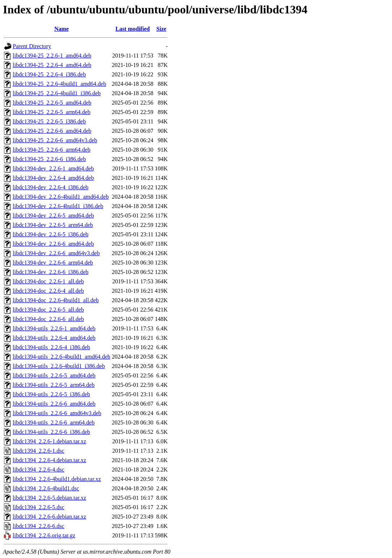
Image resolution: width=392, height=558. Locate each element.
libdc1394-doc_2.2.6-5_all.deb (48, 310)
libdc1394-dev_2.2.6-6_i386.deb (50, 272)
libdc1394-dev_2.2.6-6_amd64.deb (53, 244)
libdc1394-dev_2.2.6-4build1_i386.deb (58, 206)
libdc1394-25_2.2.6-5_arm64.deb (52, 112)
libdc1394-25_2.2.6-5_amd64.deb (52, 103)
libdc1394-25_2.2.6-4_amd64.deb (52, 65)
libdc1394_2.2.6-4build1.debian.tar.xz (57, 479)
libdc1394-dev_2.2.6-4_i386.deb (50, 187)
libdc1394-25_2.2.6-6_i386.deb (49, 159)
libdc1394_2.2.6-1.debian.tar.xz (49, 441)
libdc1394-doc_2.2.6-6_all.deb (48, 319)
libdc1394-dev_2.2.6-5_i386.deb (50, 234)
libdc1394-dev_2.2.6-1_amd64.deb (53, 168)
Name (62, 29)
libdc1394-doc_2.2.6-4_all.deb (48, 291)
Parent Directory (32, 46)
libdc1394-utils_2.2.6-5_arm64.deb (54, 385)
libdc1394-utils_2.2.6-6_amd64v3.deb (57, 413)
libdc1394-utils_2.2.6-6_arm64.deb (54, 422)
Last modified (133, 29)
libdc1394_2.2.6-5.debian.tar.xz (49, 498)
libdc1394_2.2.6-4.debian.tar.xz (49, 460)
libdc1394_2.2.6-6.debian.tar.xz (49, 517)
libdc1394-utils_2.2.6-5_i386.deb (51, 394)
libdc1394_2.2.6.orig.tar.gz (44, 535)
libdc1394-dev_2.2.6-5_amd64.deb (53, 215)
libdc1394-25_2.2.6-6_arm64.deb (52, 150)
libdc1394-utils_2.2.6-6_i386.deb (51, 432)
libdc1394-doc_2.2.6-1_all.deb (48, 281)
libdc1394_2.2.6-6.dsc (39, 526)
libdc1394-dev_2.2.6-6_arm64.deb (53, 263)
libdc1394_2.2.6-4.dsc (39, 470)
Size (161, 29)
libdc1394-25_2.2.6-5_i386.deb (49, 121)
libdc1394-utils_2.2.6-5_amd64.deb (54, 375)
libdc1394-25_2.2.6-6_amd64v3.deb (55, 140)
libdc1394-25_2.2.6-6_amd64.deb (52, 131)
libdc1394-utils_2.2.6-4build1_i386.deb (59, 366)
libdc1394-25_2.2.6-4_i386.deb (49, 74)
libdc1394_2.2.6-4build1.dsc (46, 488)
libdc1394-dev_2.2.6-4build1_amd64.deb (61, 197)
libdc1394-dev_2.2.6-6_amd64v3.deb (56, 253)
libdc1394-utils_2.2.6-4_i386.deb (51, 347)
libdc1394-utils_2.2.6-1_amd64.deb (54, 328)
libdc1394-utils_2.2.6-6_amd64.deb (54, 404)
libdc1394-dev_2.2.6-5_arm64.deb (53, 225)
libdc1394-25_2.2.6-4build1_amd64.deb (59, 84)
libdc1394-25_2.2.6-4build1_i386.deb (57, 93)
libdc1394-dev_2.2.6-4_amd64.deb (53, 178)
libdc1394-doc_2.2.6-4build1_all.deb (56, 300)
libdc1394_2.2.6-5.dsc (39, 507)
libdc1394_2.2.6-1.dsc (39, 451)
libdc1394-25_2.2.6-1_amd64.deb (52, 56)
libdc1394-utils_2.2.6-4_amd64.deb (54, 338)
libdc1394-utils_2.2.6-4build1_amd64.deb (62, 357)
